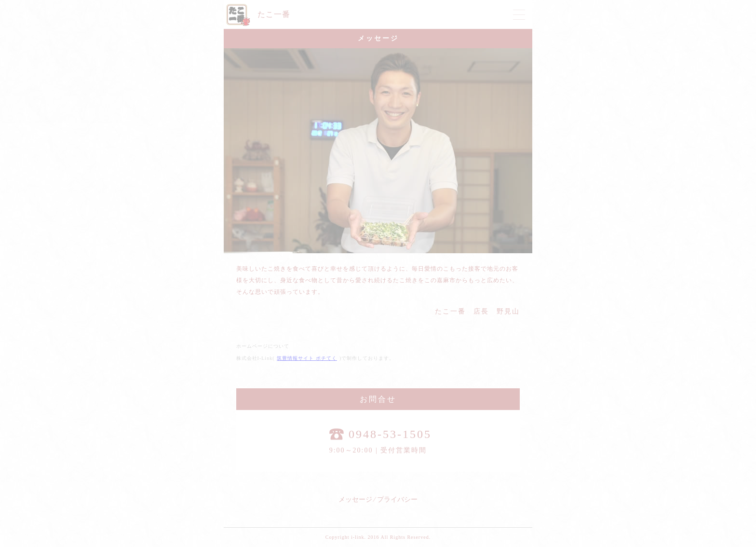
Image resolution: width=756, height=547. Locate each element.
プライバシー (397, 499)
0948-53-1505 (380, 434)
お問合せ (378, 399)
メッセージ (355, 499)
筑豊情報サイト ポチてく (307, 358)
